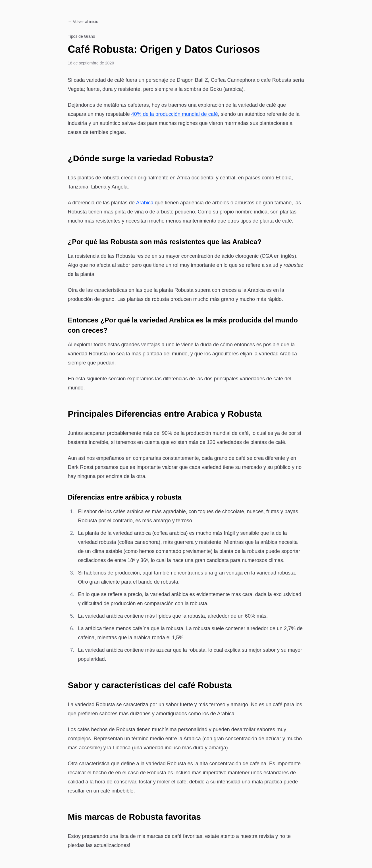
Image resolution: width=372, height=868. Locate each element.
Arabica (145, 203)
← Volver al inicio (83, 22)
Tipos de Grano (82, 36)
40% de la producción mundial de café (175, 114)
